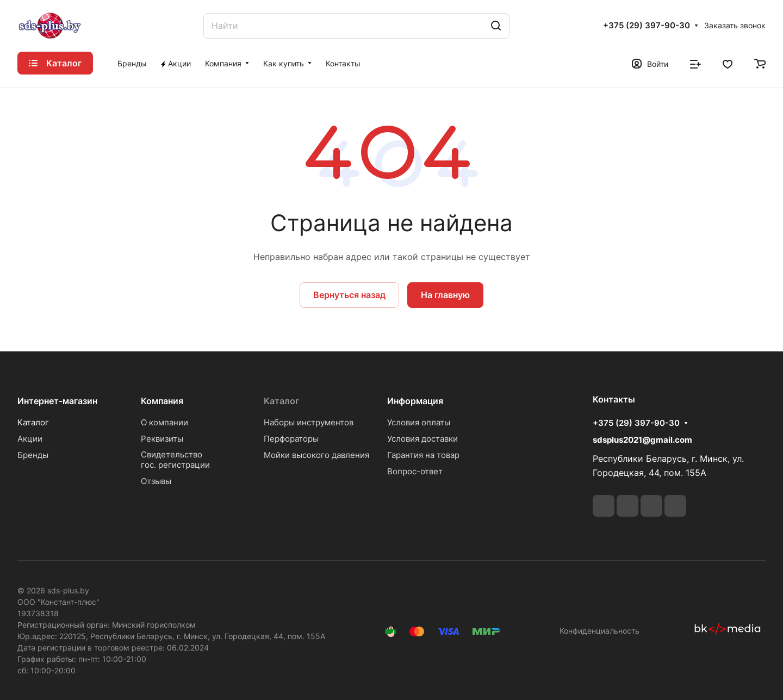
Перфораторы (291, 439)
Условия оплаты (419, 422)
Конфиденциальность (599, 631)
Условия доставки (422, 439)
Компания (162, 401)
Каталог (33, 422)
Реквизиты (162, 439)
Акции (30, 439)
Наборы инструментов (309, 422)
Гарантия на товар (423, 455)
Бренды (33, 455)
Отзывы (156, 481)
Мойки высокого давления (316, 455)
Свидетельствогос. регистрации (175, 460)
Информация (415, 401)
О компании (164, 422)
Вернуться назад (349, 295)
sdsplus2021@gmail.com (642, 440)
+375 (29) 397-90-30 (647, 26)
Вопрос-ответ (415, 471)
